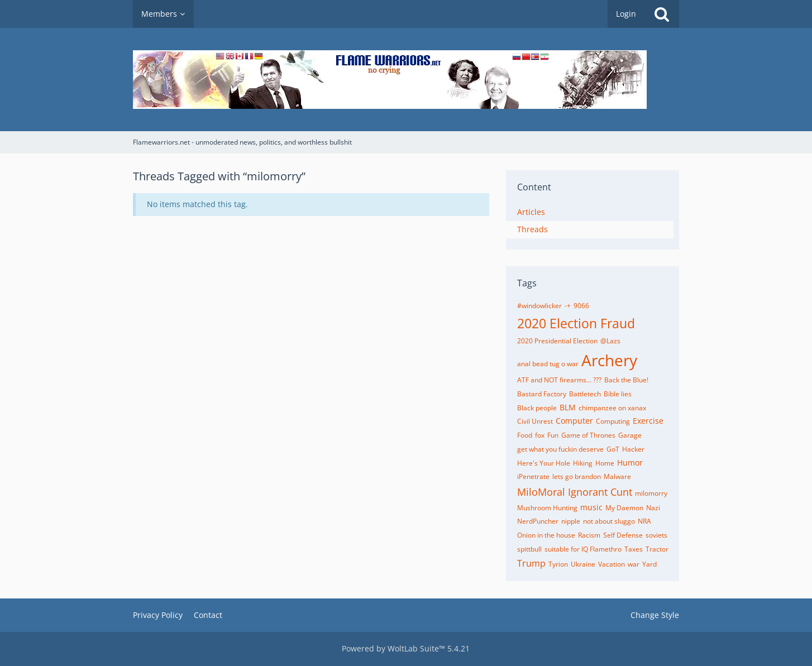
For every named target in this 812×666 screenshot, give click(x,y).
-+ (568, 306)
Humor (630, 463)
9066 (581, 306)
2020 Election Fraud (576, 323)
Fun (553, 435)
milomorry (651, 493)
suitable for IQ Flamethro (583, 549)
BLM (568, 407)
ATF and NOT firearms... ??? (559, 380)
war (634, 564)
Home (605, 463)
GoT (613, 449)
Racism (589, 535)
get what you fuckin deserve (560, 449)
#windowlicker (539, 306)
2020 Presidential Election (557, 341)
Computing (613, 421)
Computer (574, 421)
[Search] (662, 14)
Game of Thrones (588, 435)
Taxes (634, 549)
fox (540, 435)
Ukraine (583, 564)
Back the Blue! (626, 380)
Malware (617, 476)
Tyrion (558, 564)
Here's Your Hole (544, 463)
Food (525, 435)
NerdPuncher (538, 521)
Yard (649, 564)
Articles (531, 212)
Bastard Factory (542, 394)
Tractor (657, 549)
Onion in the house (546, 535)
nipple (571, 521)
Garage (630, 435)
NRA (644, 521)
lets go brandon (577, 476)
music (591, 507)
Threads (532, 229)
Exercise (648, 421)
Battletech (585, 394)
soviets (656, 535)
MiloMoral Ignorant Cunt (575, 492)
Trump (531, 563)
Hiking (583, 463)
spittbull (529, 549)
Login (626, 14)
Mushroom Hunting (547, 508)
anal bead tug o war (548, 364)
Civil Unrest (535, 421)
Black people (537, 408)
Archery (609, 360)
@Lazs (610, 341)
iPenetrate (533, 476)
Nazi (653, 508)
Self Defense (623, 535)
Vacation (612, 564)
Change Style (655, 615)
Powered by (406, 648)
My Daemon (624, 508)
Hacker (633, 449)
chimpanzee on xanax (612, 408)
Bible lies (618, 394)
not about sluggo (609, 521)
